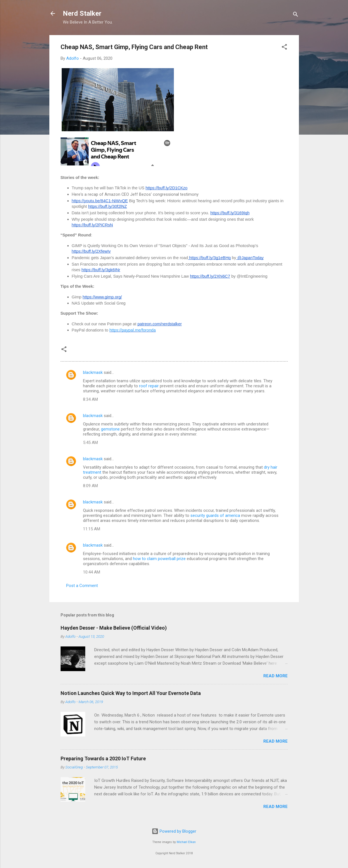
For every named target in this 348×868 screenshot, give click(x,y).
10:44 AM (92, 572)
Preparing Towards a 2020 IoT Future (103, 758)
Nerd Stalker (82, 13)
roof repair (149, 386)
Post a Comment (82, 586)
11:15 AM (92, 529)
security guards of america (215, 515)
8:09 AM (90, 486)
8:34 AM (90, 399)
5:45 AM (90, 443)
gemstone (110, 429)
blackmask (93, 372)
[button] (284, 48)
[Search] (296, 15)
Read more (276, 676)
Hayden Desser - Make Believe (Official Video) (114, 628)
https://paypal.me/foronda (132, 330)
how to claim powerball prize (159, 559)
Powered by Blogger (174, 831)
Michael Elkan (186, 842)
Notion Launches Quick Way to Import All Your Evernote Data (131, 693)
